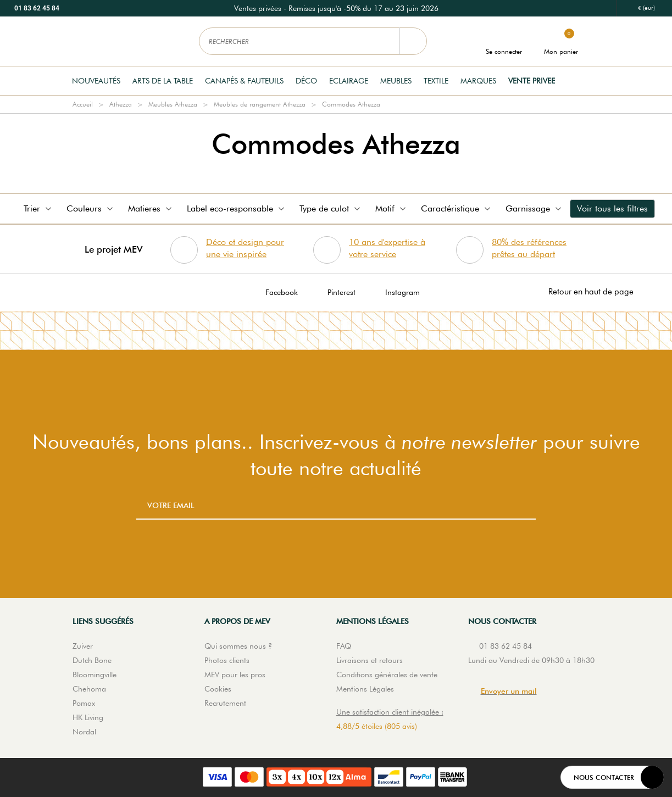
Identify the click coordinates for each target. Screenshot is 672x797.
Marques (478, 81)
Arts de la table (163, 81)
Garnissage (534, 208)
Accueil (83, 104)
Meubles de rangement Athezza (260, 104)
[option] (336, 8)
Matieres (151, 208)
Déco (306, 81)
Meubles (396, 81)
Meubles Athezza (173, 104)
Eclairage (349, 81)
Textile (436, 81)
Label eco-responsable (237, 208)
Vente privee (532, 81)
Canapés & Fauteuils (244, 81)
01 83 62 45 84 (37, 8)
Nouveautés (96, 81)
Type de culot (331, 208)
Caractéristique (457, 208)
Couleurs (91, 208)
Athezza (121, 104)
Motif (391, 208)
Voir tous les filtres (612, 208)
